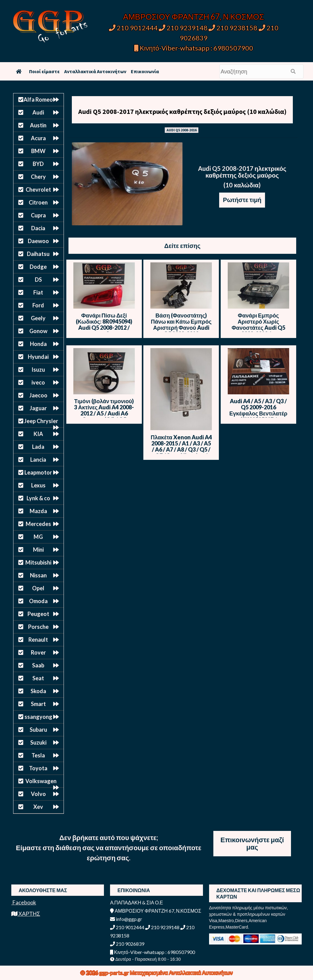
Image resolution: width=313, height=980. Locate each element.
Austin (38, 125)
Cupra (38, 215)
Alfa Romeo (38, 100)
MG (38, 537)
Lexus (38, 485)
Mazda (38, 511)
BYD (38, 164)
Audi (38, 112)
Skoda (38, 691)
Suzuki (38, 742)
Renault (38, 640)
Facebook (24, 902)
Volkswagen (41, 781)
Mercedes (38, 524)
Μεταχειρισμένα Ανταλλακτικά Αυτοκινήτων (181, 973)
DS (38, 280)
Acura (38, 138)
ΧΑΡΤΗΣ (26, 914)
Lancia (38, 460)
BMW (38, 151)
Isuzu (38, 370)
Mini (38, 550)
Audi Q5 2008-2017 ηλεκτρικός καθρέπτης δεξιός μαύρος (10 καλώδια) (182, 111)
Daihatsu (38, 254)
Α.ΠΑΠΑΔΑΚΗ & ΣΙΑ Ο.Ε (136, 902)
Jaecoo (38, 395)
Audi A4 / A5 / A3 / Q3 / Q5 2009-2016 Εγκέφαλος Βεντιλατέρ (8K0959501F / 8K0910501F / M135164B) (258, 416)
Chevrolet (38, 190)
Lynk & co (38, 498)
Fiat (38, 292)
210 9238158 (234, 28)
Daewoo (38, 241)
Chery (38, 177)
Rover (38, 652)
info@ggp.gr (126, 919)
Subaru (38, 730)
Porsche (38, 627)
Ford (38, 305)
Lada (38, 447)
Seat (38, 678)
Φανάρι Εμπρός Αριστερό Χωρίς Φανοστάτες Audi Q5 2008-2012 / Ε (258, 325)
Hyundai (38, 357)
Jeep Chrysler (41, 421)
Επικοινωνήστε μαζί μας (252, 843)
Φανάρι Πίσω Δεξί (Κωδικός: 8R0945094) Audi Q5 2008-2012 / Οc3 (104, 325)
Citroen (38, 202)
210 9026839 (127, 944)
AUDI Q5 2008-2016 (182, 130)
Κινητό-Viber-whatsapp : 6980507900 (194, 48)
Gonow (38, 331)
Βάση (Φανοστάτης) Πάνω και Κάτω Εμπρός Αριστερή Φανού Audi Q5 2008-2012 (181, 325)
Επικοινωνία (145, 71)
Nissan (38, 575)
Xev (38, 807)
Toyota (38, 768)
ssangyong (38, 717)
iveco (38, 382)
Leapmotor (38, 472)
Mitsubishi (38, 562)
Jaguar (38, 408)
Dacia (38, 228)
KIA (38, 434)
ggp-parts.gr (114, 973)
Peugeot (38, 614)
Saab (38, 665)
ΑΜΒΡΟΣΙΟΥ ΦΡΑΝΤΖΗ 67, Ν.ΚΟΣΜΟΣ (194, 17)
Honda (38, 344)
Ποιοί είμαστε (44, 71)
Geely (38, 318)
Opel (38, 588)
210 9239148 (183, 28)
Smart (38, 704)
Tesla (38, 755)
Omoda (38, 601)
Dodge (38, 267)
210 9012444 (133, 28)
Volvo (38, 794)
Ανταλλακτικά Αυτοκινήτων (95, 71)
